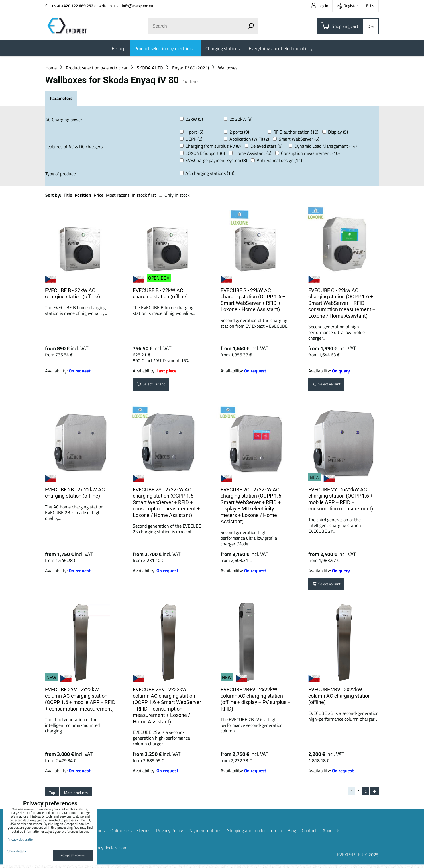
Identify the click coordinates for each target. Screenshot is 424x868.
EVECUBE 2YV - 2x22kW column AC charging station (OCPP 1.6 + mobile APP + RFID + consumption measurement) (80, 699)
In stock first (144, 195)
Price (99, 195)
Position (83, 195)
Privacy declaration (108, 851)
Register (347, 6)
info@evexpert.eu (137, 6)
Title (68, 195)
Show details (17, 851)
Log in (320, 6)
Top (53, 794)
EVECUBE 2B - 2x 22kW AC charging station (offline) (75, 493)
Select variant (155, 386)
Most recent (118, 195)
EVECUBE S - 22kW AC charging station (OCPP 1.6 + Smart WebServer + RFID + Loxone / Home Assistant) (253, 300)
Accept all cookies (73, 855)
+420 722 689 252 (77, 6)
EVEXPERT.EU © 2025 (358, 858)
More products (81, 794)
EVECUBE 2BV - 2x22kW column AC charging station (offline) (340, 696)
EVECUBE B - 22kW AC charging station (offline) (73, 294)
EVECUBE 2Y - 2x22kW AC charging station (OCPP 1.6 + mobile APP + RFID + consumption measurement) (341, 499)
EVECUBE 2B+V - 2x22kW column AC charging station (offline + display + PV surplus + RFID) (255, 699)
